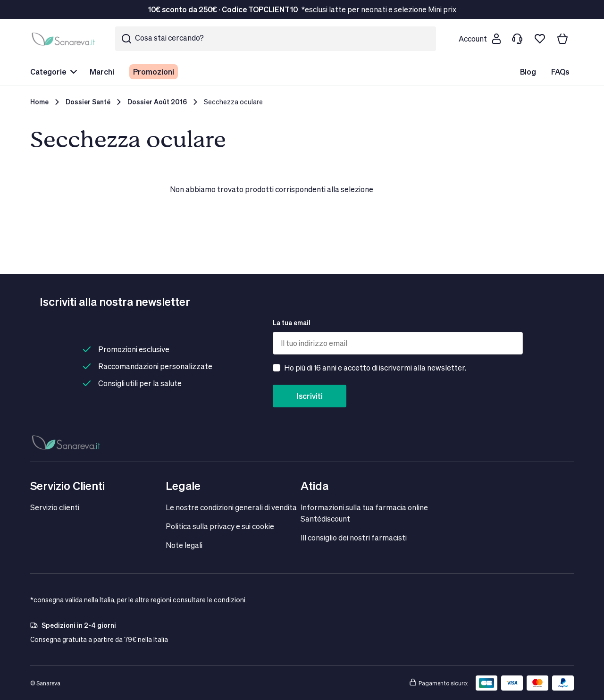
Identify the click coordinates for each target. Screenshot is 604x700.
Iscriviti (310, 396)
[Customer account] (479, 39)
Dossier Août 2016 (157, 102)
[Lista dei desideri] (540, 39)
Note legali (184, 545)
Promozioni (154, 72)
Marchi (102, 72)
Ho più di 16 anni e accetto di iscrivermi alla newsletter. (375, 367)
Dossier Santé (88, 102)
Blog (528, 72)
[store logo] (65, 39)
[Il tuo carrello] (562, 39)
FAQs (560, 72)
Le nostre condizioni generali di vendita (231, 507)
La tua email (292, 323)
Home (39, 102)
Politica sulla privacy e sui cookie (220, 526)
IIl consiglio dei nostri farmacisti (354, 537)
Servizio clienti (55, 507)
